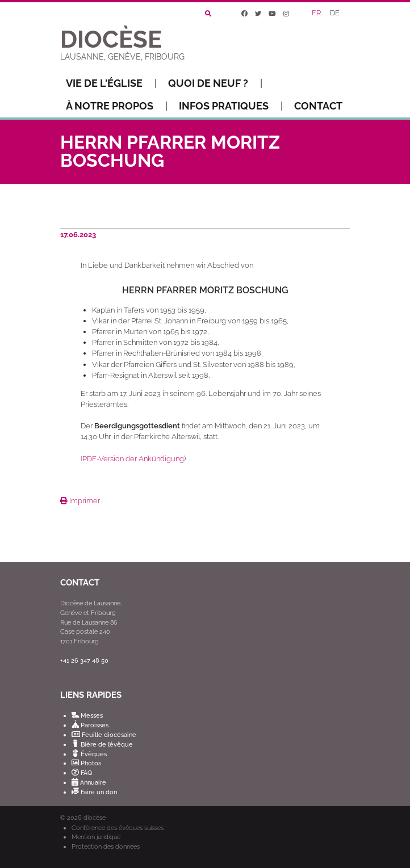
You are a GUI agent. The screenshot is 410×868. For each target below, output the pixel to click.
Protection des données (106, 846)
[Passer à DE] (336, 14)
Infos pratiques (231, 106)
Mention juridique (96, 837)
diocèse (95, 818)
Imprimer (80, 501)
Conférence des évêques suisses (118, 828)
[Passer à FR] (317, 14)
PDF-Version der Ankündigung (133, 459)
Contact (318, 106)
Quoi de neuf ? (215, 83)
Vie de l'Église (111, 83)
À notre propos (117, 106)
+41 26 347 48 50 (84, 660)
